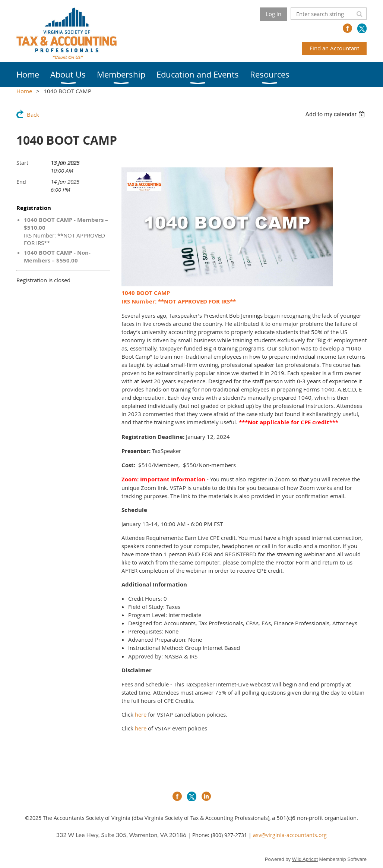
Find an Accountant (334, 48)
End (21, 182)
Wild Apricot (305, 859)
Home (24, 91)
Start (22, 163)
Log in (273, 14)
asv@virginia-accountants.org (290, 835)
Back (33, 114)
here (141, 714)
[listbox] (336, 114)
